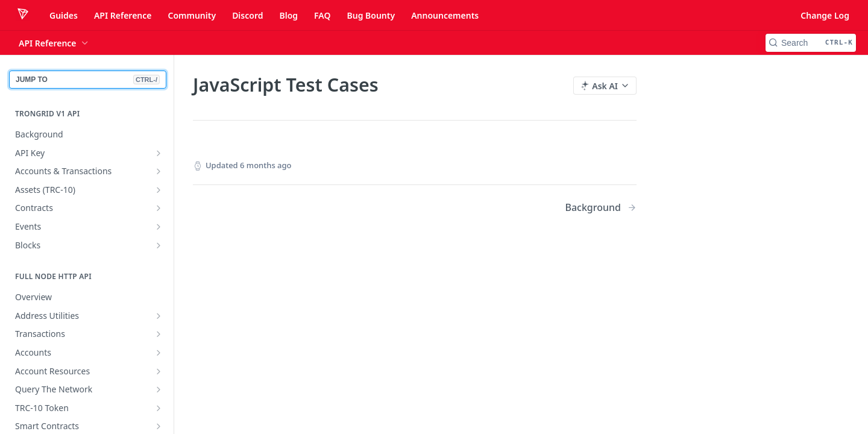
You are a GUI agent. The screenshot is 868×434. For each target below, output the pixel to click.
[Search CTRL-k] (811, 43)
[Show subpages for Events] (159, 227)
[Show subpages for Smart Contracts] (159, 426)
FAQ (322, 15)
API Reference (123, 15)
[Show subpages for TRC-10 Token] (159, 408)
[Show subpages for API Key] (159, 153)
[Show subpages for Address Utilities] (159, 316)
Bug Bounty (371, 15)
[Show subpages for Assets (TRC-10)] (159, 190)
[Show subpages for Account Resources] (159, 371)
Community (192, 15)
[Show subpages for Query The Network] (159, 389)
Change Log (825, 15)
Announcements (445, 15)
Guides (64, 15)
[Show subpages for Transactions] (159, 334)
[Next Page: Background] (601, 208)
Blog (288, 15)
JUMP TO (88, 80)
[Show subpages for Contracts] (159, 208)
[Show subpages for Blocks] (159, 245)
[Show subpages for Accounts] (159, 353)
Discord (247, 15)
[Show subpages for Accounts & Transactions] (159, 171)
